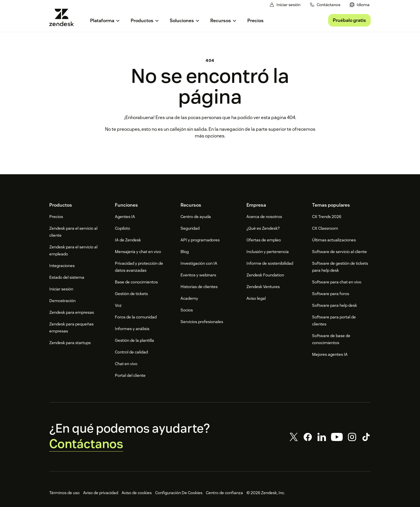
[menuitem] (360, 5)
